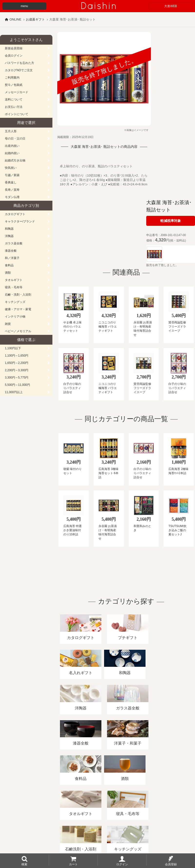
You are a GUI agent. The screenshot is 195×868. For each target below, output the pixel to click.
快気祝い (11, 168)
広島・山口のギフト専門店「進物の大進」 (97, 838)
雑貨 (8, 324)
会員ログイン (14, 56)
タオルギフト (14, 280)
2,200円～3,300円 (17, 370)
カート (73, 864)
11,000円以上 (14, 392)
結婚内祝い (12, 153)
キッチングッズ (15, 302)
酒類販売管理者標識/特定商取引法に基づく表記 (86, 812)
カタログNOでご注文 (19, 70)
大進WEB (171, 6)
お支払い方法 (14, 107)
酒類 (8, 273)
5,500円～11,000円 (17, 385)
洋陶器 (9, 236)
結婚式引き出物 (15, 160)
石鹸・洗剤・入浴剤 (18, 295)
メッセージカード (17, 92)
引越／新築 (12, 175)
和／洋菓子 (12, 258)
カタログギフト (15, 214)
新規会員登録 (14, 48)
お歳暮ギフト (35, 19)
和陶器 (9, 229)
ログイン (122, 864)
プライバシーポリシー (144, 812)
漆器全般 (11, 251)
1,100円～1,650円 (17, 356)
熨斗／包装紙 (14, 85)
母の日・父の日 (15, 139)
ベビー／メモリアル (18, 331)
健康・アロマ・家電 (18, 309)
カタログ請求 (176, 812)
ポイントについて (17, 114)
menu (24, 6)
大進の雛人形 (97, 844)
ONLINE (15, 19)
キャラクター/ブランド (20, 221)
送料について (14, 100)
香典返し (11, 182)
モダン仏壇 (12, 197)
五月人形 (11, 131)
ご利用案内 (12, 78)
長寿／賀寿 (12, 190)
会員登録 (171, 864)
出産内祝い (12, 146)
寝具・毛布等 (14, 287)
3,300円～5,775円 (17, 378)
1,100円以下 (13, 348)
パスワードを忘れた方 (19, 63)
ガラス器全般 (14, 243)
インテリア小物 (15, 317)
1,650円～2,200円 (17, 363)
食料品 (9, 265)
